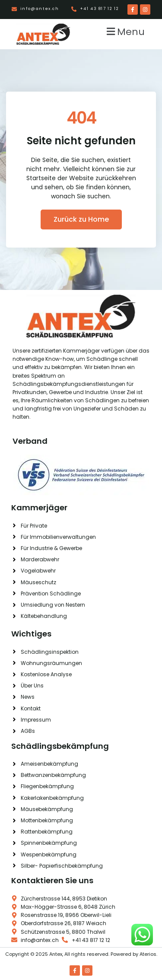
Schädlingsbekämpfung (60, 746)
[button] (124, 31)
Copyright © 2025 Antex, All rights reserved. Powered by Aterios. (81, 954)
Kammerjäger (39, 507)
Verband (30, 441)
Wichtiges (31, 634)
